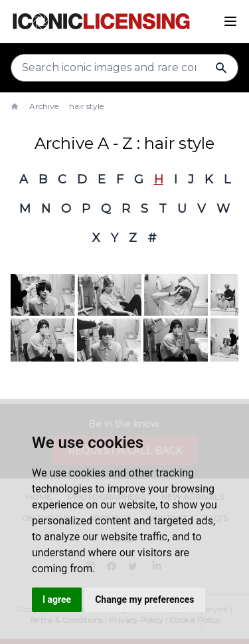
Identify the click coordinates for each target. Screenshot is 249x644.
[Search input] (124, 68)
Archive (44, 106)
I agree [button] (57, 599)
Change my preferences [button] (144, 599)
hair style (86, 106)
